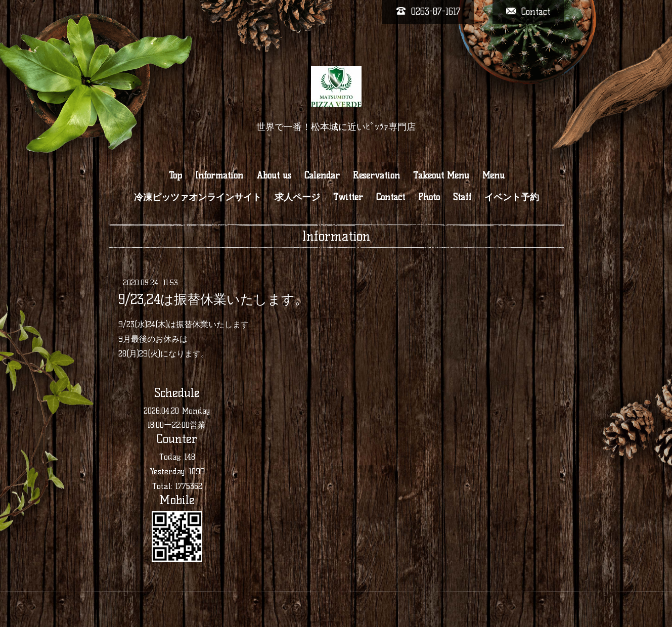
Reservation (376, 175)
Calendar (322, 175)
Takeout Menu (441, 175)
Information (219, 175)
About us (274, 175)
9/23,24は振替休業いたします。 (213, 299)
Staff (462, 197)
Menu (494, 175)
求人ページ (297, 197)
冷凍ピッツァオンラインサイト (198, 197)
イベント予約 (512, 197)
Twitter (348, 197)
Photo (429, 197)
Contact (391, 197)
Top (175, 175)
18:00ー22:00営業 (177, 425)
